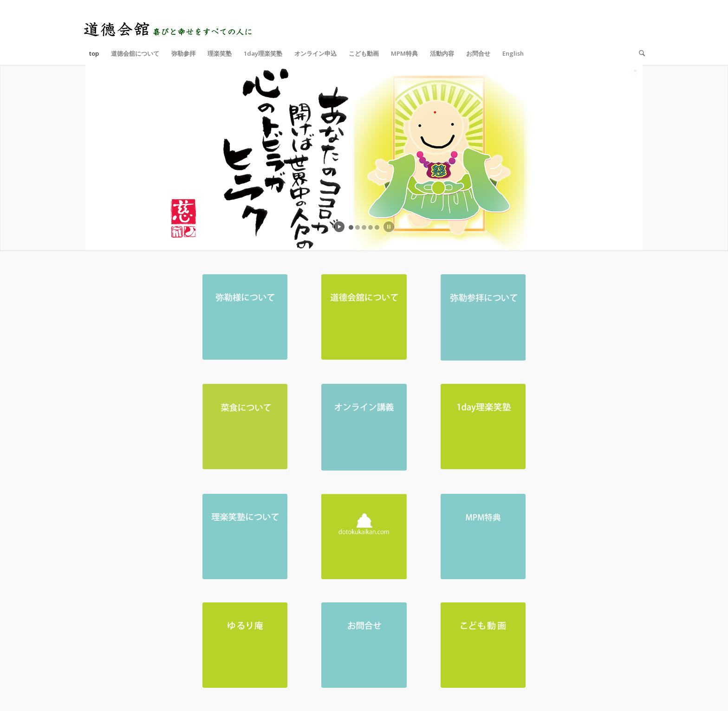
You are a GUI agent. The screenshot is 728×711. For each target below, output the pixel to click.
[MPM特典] (483, 536)
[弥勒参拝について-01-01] (483, 317)
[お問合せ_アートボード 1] (364, 645)
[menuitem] (94, 53)
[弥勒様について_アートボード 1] (245, 317)
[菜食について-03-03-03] (245, 427)
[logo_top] (169, 21)
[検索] (639, 53)
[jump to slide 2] (357, 227)
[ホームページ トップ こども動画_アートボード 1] (483, 645)
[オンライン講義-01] (364, 427)
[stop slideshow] (389, 227)
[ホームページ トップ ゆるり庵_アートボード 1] (245, 645)
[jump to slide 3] (364, 227)
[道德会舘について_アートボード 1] (364, 317)
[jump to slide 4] (370, 227)
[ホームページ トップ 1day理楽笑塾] (483, 427)
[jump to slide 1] (351, 227)
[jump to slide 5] (377, 227)
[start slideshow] (339, 227)
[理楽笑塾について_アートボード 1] (245, 536)
